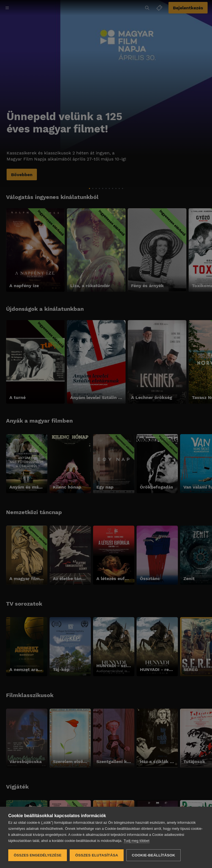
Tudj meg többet (136, 841)
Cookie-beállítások (153, 855)
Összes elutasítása (97, 855)
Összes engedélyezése (38, 855)
